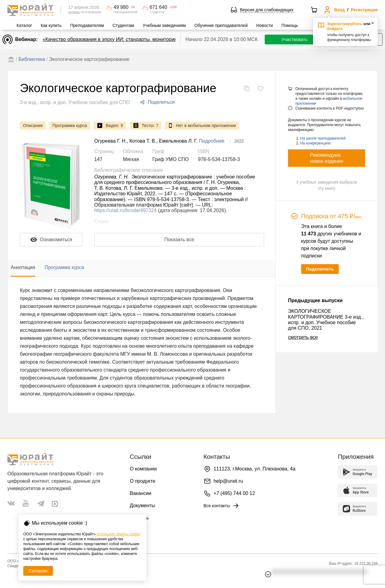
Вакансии (141, 493)
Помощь (290, 25)
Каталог (24, 25)
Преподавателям (87, 25)
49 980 (121, 7)
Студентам (123, 25)
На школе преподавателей (323, 138)
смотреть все (303, 337)
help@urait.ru (228, 481)
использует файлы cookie (118, 534)
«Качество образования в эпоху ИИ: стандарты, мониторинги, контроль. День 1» (134, 39)
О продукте (143, 481)
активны (74, 12)
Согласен (38, 571)
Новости (264, 25)
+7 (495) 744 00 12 (234, 493)
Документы (142, 506)
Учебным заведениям (164, 25)
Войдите (335, 29)
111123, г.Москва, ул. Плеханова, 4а (255, 469)
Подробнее (212, 141)
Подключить (320, 269)
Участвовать (295, 39)
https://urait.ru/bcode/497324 (125, 210)
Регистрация (364, 10)
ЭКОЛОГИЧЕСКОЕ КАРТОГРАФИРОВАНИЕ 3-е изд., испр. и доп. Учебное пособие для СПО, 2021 (326, 320)
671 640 (159, 7)
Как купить (51, 25)
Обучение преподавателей (221, 25)
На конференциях (316, 143)
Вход (340, 10)
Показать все (179, 240)
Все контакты (222, 506)
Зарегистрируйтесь (345, 24)
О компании (143, 469)
